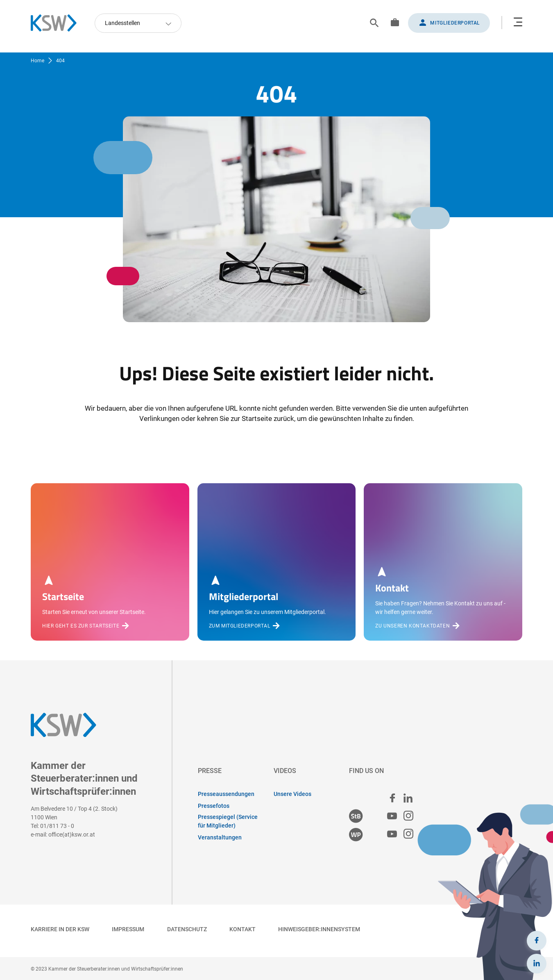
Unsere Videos (292, 794)
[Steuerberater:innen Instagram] (408, 816)
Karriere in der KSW (60, 929)
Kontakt (243, 929)
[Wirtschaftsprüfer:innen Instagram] (408, 834)
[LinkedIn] (537, 964)
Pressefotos (214, 806)
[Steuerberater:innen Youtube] (392, 816)
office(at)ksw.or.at (72, 834)
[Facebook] (537, 941)
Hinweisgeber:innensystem (319, 929)
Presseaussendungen (226, 794)
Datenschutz (187, 929)
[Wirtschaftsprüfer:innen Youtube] (392, 834)
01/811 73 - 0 (57, 826)
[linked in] (408, 798)
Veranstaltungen (220, 837)
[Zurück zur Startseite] (58, 23)
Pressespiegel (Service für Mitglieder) (228, 821)
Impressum (128, 929)
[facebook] (392, 798)
